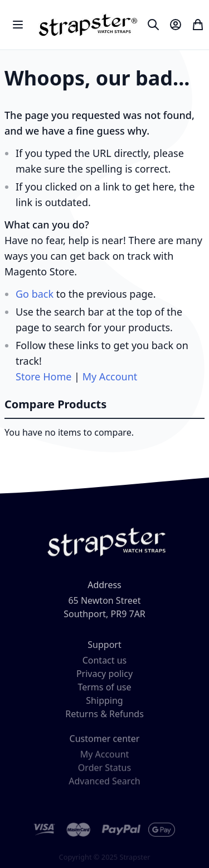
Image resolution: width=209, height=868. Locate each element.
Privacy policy (104, 678)
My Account (110, 376)
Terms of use (104, 691)
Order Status (104, 773)
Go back (35, 294)
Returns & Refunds (104, 718)
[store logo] (87, 25)
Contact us (105, 664)
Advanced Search (104, 786)
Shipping (104, 704)
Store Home (43, 376)
